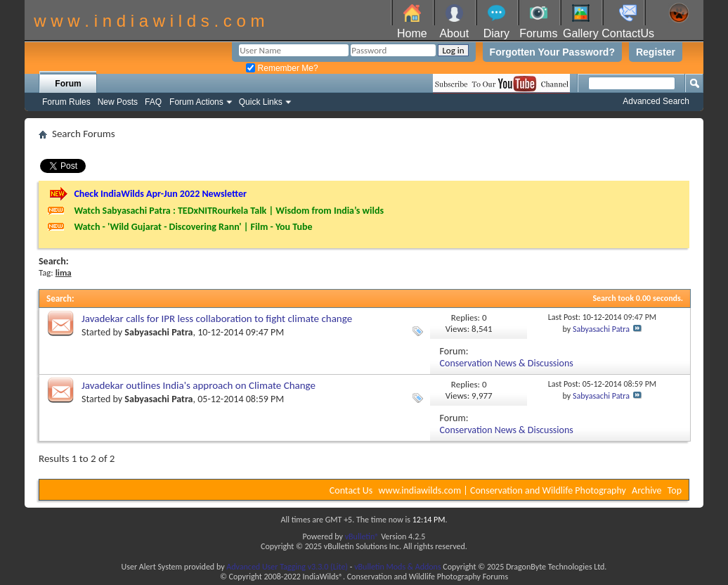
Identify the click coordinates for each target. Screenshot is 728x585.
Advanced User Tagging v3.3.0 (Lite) (287, 567)
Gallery (581, 33)
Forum (68, 84)
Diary (496, 33)
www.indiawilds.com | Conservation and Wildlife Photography (502, 490)
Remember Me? (282, 68)
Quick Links (261, 102)
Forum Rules (66, 102)
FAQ (153, 102)
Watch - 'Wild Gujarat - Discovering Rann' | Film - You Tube (193, 227)
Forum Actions (196, 102)
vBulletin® (362, 536)
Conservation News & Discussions (507, 363)
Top (675, 490)
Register (656, 52)
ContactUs (628, 33)
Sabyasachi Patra (158, 332)
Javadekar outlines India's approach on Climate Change (199, 385)
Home (412, 33)
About (454, 33)
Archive (646, 490)
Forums (538, 33)
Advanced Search (656, 101)
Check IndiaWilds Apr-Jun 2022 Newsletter (160, 194)
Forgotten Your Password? (552, 52)
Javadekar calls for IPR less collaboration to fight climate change (217, 319)
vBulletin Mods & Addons (397, 567)
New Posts (118, 102)
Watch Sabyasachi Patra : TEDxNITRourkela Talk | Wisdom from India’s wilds (229, 211)
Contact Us (351, 490)
